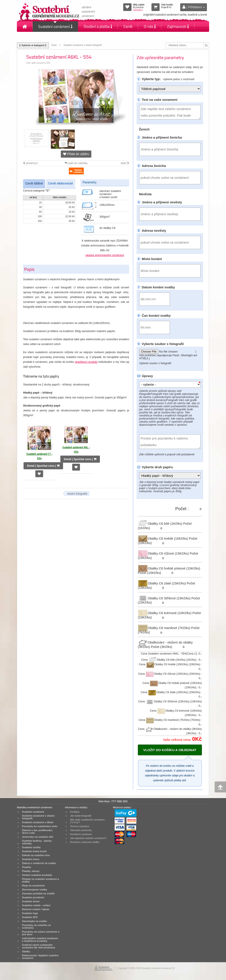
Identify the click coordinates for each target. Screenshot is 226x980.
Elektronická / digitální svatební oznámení (40, 957)
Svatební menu (31, 859)
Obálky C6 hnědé (163, 538)
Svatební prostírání (33, 897)
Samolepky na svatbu (34, 921)
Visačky (26, 867)
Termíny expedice (79, 826)
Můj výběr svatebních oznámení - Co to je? (88, 821)
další (125, 163)
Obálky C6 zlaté (162, 583)
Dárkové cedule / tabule (36, 909)
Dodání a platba (98, 26)
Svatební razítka (31, 847)
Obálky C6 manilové (165, 628)
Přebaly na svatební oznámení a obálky (40, 880)
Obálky (26, 951)
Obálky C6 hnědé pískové (169, 568)
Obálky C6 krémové (165, 613)
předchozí (30, 163)
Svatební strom (31, 901)
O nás (150, 26)
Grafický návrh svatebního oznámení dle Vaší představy (39, 946)
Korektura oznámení (81, 834)
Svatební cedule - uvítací (36, 905)
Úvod (54, 45)
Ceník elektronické (61, 184)
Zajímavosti (178, 26)
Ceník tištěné (34, 184)
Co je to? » (138, 10)
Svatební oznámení (55, 26)
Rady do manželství (33, 886)
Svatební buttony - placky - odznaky (37, 842)
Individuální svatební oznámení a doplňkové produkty (40, 940)
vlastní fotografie (77, 494)
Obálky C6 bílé (161, 523)
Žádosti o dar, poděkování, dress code (37, 832)
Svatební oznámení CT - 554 (39, 456)
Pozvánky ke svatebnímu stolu (40, 826)
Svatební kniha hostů (34, 851)
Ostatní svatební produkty (37, 875)
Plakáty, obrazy (31, 871)
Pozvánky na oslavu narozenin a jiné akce (41, 933)
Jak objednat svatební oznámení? (88, 838)
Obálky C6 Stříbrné (165, 598)
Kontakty (30, 37)
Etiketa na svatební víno (36, 855)
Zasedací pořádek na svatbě (38, 893)
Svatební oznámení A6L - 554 (76, 449)
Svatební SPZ (30, 917)
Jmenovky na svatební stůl (37, 837)
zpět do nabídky (76, 163)
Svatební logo (30, 913)
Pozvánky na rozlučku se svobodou (36, 926)
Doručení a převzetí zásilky (85, 842)
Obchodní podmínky (81, 830)
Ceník (128, 26)
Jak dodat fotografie (81, 816)
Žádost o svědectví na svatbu (39, 863)
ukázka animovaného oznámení (105, 255)
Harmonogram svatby (34, 890)
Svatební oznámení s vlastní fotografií (83, 45)
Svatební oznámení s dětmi (38, 822)
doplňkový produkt (86, 362)
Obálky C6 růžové (164, 553)
